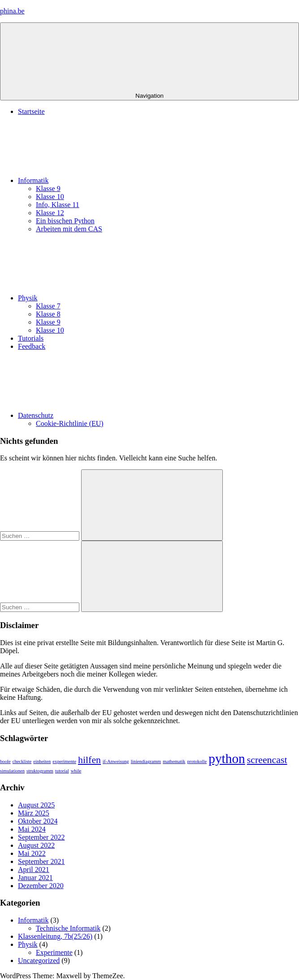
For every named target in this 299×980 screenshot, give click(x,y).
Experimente (54, 952)
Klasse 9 (48, 189)
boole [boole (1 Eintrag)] (5, 761)
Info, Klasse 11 (58, 205)
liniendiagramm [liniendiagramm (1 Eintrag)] (146, 761)
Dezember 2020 (41, 886)
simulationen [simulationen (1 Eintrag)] (12, 771)
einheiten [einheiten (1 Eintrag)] (42, 761)
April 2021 (34, 869)
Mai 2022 (32, 853)
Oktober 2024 (38, 821)
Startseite (31, 111)
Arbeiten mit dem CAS (69, 229)
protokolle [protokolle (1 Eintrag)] (197, 761)
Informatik (100, 180)
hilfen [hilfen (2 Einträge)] (89, 760)
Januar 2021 (35, 878)
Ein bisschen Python (65, 221)
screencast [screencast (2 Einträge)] (267, 760)
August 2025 (36, 805)
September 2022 (41, 837)
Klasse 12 (50, 213)
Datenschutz (103, 415)
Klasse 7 (48, 306)
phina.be (12, 11)
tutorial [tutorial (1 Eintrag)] (62, 771)
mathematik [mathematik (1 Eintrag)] (174, 761)
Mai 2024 (32, 829)
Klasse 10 (50, 197)
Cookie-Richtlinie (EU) (70, 423)
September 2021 (41, 861)
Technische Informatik (68, 928)
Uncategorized (39, 960)
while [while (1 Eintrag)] (76, 771)
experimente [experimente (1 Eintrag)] (64, 761)
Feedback (32, 346)
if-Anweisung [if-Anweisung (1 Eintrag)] (116, 761)
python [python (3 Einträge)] (227, 759)
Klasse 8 (48, 314)
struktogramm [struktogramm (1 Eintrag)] (40, 771)
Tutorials (31, 338)
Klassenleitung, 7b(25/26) (55, 936)
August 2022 (36, 845)
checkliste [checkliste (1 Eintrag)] (22, 761)
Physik (95, 298)
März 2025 (34, 813)
